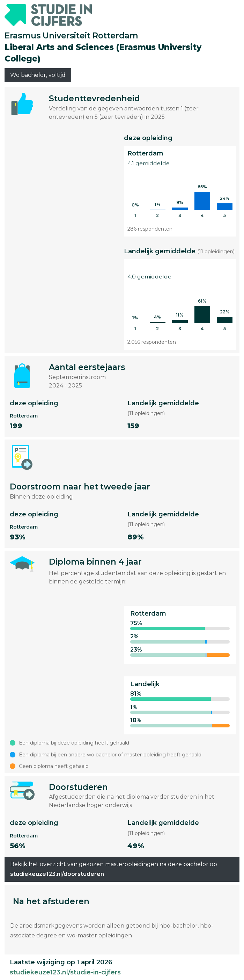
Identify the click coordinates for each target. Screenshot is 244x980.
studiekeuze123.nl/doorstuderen (57, 874)
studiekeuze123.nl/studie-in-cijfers (65, 972)
